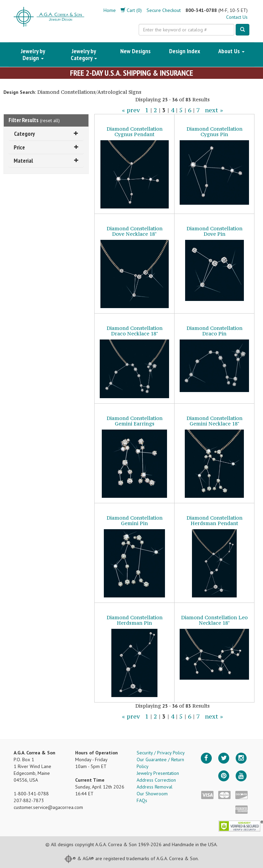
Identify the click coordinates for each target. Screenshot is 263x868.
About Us (231, 51)
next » (214, 110)
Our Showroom (152, 794)
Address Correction (156, 780)
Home (110, 10)
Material (46, 161)
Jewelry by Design (33, 54)
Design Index (185, 51)
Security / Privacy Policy (161, 753)
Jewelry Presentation (158, 773)
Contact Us (237, 17)
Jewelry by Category (84, 54)
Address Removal (155, 787)
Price (46, 147)
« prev (131, 110)
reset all (50, 120)
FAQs (142, 800)
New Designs (135, 51)
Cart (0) (131, 10)
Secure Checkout (164, 10)
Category (46, 134)
